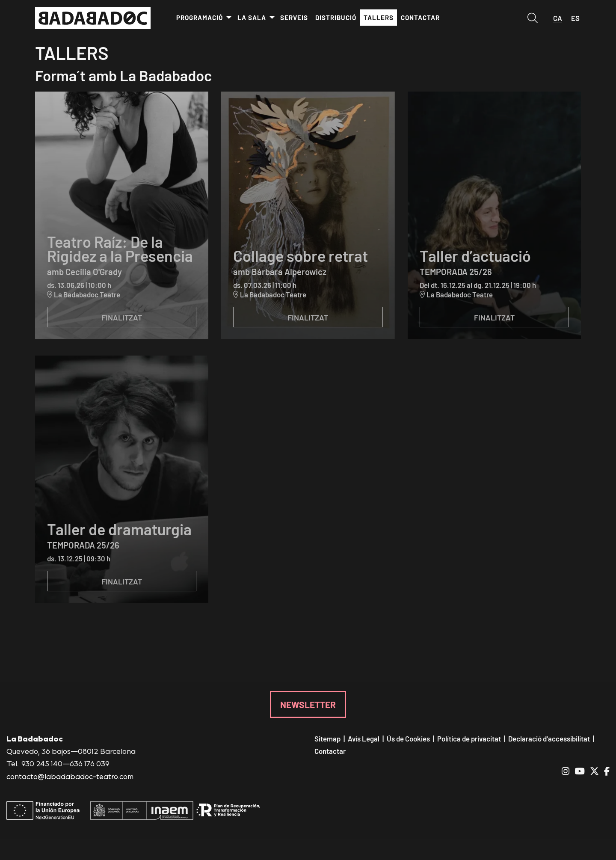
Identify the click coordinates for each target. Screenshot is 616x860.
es (575, 18)
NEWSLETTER (308, 704)
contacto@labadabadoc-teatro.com (70, 776)
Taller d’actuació (475, 255)
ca (558, 18)
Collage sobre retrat (301, 255)
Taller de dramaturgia (119, 529)
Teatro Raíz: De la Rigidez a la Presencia (120, 248)
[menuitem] (203, 18)
